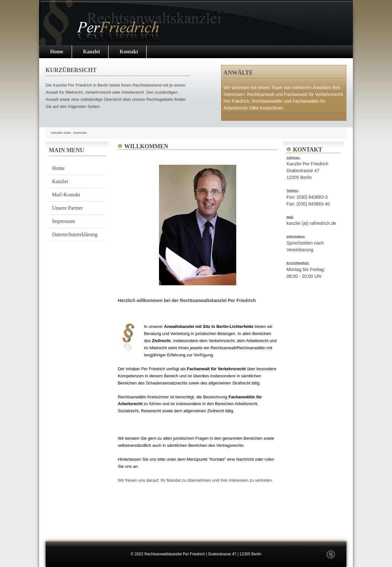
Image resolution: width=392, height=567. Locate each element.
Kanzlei (91, 52)
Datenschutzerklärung (75, 234)
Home (57, 52)
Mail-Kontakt (66, 195)
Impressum (64, 221)
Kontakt (129, 52)
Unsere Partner (68, 208)
